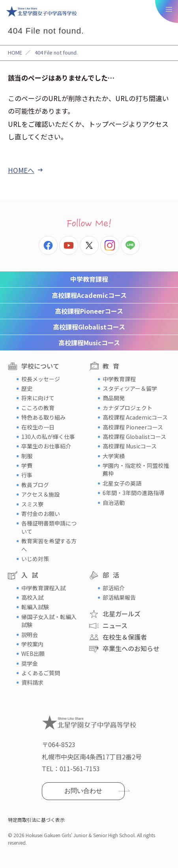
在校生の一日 (38, 427)
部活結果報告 (119, 597)
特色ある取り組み (43, 417)
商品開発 (114, 398)
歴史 (27, 388)
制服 (27, 456)
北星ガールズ (122, 614)
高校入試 (32, 597)
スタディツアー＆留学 (130, 388)
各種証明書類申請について (49, 527)
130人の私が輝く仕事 (48, 437)
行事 (27, 475)
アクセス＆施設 (40, 494)
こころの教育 (38, 408)
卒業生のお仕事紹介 (46, 446)
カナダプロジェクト (127, 408)
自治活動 (114, 503)
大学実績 (114, 456)
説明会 (30, 635)
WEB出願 (33, 653)
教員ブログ (35, 485)
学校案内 (32, 644)
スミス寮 (32, 504)
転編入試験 (35, 607)
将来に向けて (38, 398)
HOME (15, 52)
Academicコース (89, 295)
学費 (27, 465)
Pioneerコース (89, 311)
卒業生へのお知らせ (131, 648)
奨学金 (30, 663)
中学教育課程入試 (43, 588)
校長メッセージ (41, 379)
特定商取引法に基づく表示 (36, 820)
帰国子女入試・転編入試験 (49, 621)
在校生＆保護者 (125, 637)
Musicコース (89, 343)
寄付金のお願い (41, 514)
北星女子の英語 (122, 483)
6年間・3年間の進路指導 (133, 493)
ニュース (115, 625)
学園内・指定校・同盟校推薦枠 (136, 469)
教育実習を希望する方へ (49, 545)
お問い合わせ (83, 791)
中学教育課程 (89, 279)
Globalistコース (89, 327)
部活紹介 (114, 588)
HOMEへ (21, 170)
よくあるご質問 (41, 673)
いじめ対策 (35, 559)
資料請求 (32, 682)
